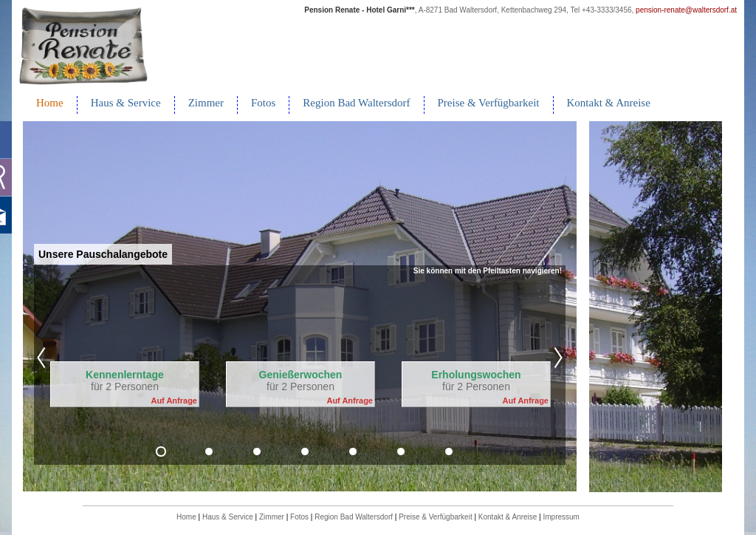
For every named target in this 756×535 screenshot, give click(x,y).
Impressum (561, 517)
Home (50, 103)
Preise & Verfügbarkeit (489, 103)
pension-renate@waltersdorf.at (686, 10)
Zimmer (206, 103)
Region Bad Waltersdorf (356, 103)
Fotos (263, 103)
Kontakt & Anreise (609, 103)
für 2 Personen (125, 381)
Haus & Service (126, 103)
